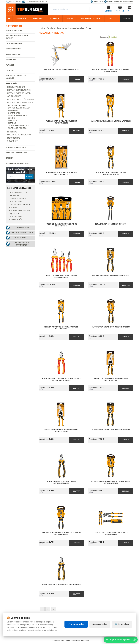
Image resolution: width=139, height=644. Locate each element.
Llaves (11, 118)
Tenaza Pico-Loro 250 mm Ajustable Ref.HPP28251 (61, 328)
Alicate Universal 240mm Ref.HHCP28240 (111, 275)
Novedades (38, 19)
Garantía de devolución (22, 233)
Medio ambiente (13, 54)
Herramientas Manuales (66, 28)
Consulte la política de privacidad (17, 181)
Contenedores (13, 49)
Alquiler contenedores (18, 163)
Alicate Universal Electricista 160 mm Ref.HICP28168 (111, 71)
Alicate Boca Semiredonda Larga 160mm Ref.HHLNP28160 (111, 482)
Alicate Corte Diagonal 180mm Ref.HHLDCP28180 (61, 482)
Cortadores (14, 113)
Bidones (13, 208)
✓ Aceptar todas (76, 624)
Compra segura (22, 228)
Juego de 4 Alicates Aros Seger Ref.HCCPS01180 (61, 173)
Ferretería (11, 83)
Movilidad (11, 60)
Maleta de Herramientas (19, 135)
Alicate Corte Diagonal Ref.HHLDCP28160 (61, 584)
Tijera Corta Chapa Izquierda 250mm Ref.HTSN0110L (111, 379)
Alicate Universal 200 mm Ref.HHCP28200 (111, 327)
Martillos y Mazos (17, 128)
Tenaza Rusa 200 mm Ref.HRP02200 (111, 224)
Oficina (9, 158)
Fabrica (10, 70)
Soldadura (13, 141)
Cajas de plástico (15, 43)
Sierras (12, 123)
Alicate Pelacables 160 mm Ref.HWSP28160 (111, 121)
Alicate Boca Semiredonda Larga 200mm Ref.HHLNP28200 (61, 534)
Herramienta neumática (19, 90)
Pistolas (12, 120)
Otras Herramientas (18, 125)
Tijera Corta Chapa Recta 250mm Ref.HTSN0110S (61, 122)
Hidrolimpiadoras (16, 87)
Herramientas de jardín (19, 93)
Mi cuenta (120, 9)
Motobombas (14, 138)
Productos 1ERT (14, 30)
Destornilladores (17, 115)
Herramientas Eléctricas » (21, 99)
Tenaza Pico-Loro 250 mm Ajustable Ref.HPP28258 (111, 534)
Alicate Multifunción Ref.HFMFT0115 (61, 70)
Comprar (77, 79)
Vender (127, 19)
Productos (21, 19)
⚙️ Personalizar (122, 624)
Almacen (10, 65)
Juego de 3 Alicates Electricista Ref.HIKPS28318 (61, 276)
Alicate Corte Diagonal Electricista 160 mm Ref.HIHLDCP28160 (61, 379)
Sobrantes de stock (91, 19)
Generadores (14, 96)
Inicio (43, 28)
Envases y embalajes (16, 153)
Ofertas (70, 19)
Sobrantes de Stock (16, 147)
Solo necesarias (100, 624)
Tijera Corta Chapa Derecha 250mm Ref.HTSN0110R (61, 431)
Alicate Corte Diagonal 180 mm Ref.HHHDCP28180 (111, 173)
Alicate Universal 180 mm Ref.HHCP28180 (111, 430)
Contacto (108, 9)
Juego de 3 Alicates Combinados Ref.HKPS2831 (61, 225)
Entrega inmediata (22, 238)
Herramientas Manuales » (20, 102)
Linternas (12, 132)
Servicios (55, 19)
